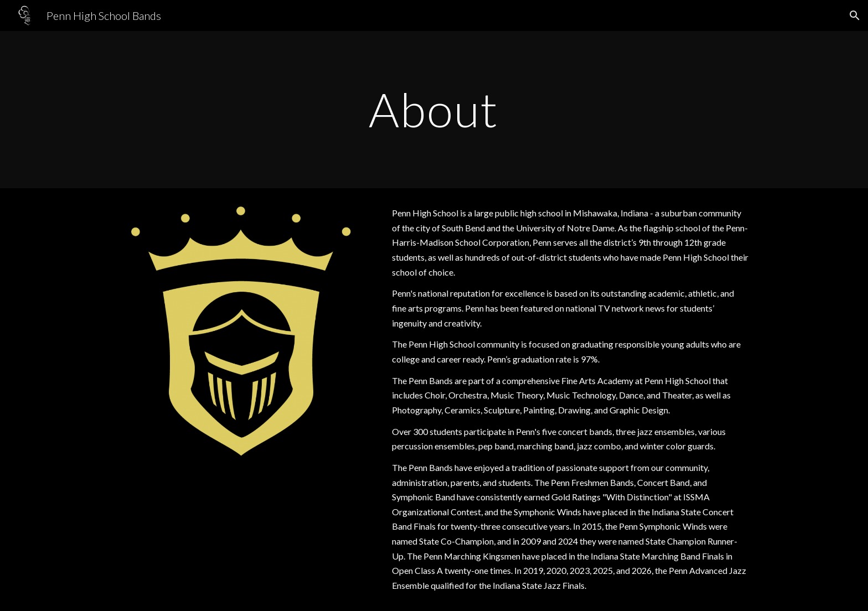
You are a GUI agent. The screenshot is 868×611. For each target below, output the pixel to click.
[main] (434, 109)
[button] (855, 15)
